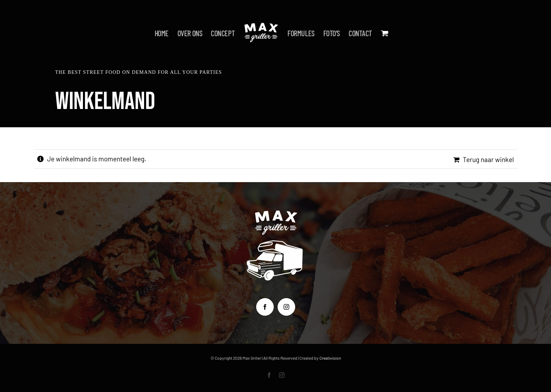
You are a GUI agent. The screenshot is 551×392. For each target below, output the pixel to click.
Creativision (330, 358)
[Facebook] (265, 307)
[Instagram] (286, 307)
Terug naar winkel (488, 159)
